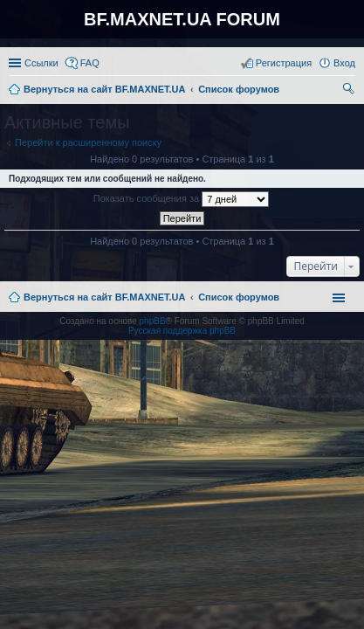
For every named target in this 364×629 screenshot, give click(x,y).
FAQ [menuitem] (90, 63)
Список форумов (239, 297)
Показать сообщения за (181, 199)
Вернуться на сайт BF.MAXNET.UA (104, 297)
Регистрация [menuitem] (284, 63)
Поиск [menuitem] (350, 91)
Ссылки (41, 63)
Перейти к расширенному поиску (88, 142)
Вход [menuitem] (344, 63)
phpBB (153, 321)
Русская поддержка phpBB (182, 331)
